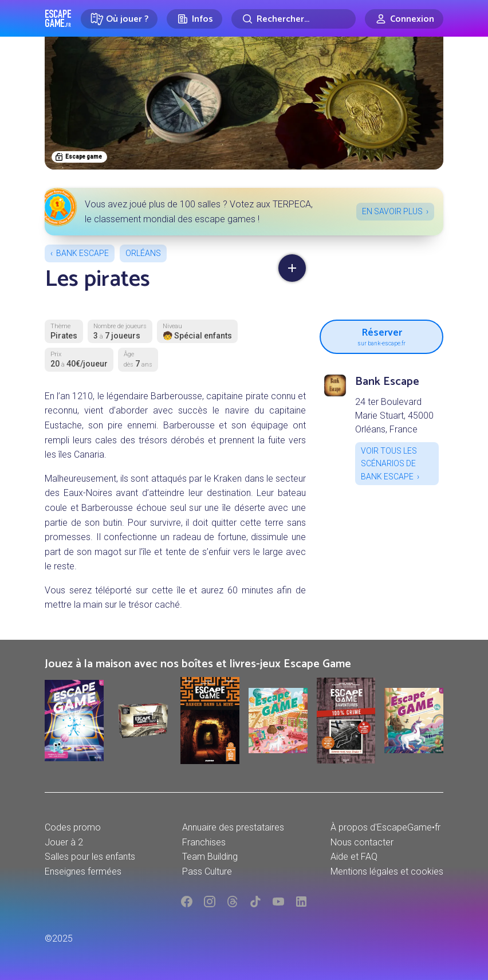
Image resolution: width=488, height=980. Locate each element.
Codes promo (73, 827)
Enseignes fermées (83, 871)
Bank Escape (82, 253)
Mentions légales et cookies (387, 871)
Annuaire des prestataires (233, 827)
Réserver (381, 336)
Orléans (143, 253)
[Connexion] (404, 19)
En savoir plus (392, 211)
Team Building (210, 857)
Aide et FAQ (354, 857)
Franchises (204, 842)
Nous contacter (362, 842)
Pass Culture (207, 871)
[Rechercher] (294, 19)
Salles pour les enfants (90, 857)
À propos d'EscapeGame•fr (385, 827)
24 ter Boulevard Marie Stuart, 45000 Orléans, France (394, 416)
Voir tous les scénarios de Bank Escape (389, 464)
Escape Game (58, 18)
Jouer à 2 (64, 842)
